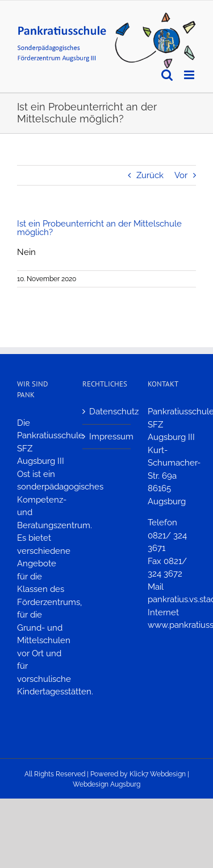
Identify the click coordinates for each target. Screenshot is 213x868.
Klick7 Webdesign (158, 774)
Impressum (107, 437)
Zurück (150, 175)
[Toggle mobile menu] (190, 75)
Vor (181, 175)
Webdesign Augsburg (106, 784)
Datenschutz (107, 412)
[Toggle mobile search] (167, 75)
